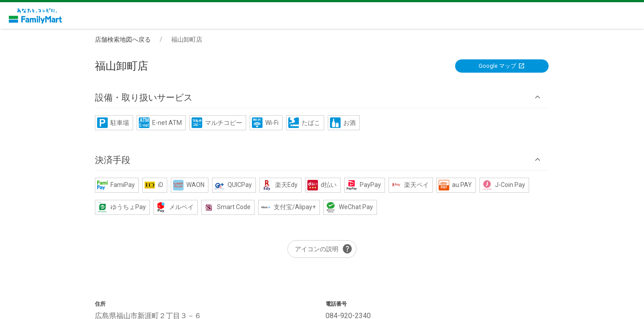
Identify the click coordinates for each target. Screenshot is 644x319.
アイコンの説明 (324, 249)
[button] (322, 97)
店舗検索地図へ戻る (123, 39)
